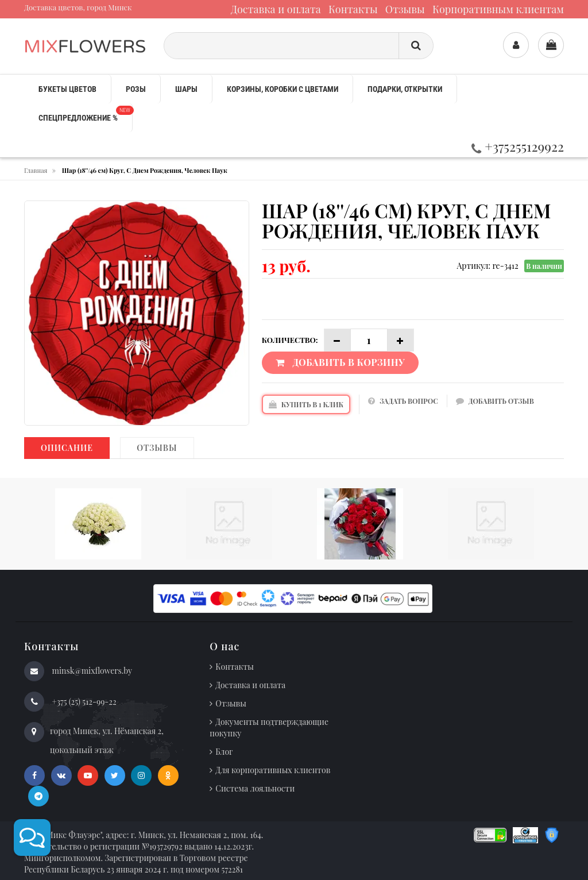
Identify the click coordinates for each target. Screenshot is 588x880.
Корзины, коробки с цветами (283, 89)
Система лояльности (255, 788)
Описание (67, 448)
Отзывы (405, 9)
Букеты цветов (67, 89)
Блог (224, 752)
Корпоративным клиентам (498, 9)
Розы (136, 89)
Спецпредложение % (85, 114)
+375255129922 (518, 146)
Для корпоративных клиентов (273, 770)
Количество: (290, 340)
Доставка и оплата (276, 9)
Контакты (353, 9)
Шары (186, 89)
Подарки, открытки (405, 89)
